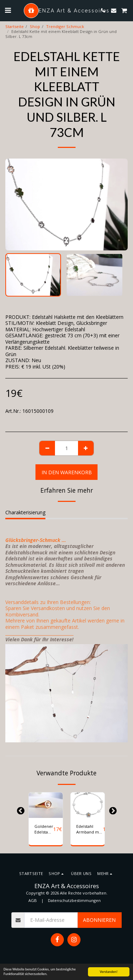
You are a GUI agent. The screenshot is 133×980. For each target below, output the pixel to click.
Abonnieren (99, 920)
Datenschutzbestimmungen (74, 900)
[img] (46, 805)
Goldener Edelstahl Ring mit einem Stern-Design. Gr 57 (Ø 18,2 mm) (44, 830)
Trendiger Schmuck (65, 26)
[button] (8, 10)
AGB (33, 900)
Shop (35, 26)
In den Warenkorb (67, 472)
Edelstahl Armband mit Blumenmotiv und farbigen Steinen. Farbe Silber (90, 830)
